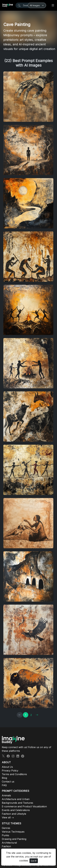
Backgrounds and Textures (17, 803)
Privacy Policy (10, 771)
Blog (4, 778)
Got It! (34, 861)
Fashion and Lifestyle (14, 814)
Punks (5, 835)
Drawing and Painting (14, 839)
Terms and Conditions (14, 774)
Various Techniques (13, 832)
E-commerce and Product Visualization (24, 806)
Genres (6, 828)
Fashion (6, 846)
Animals (6, 795)
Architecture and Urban (16, 799)
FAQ (4, 785)
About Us (7, 767)
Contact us (8, 782)
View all (6, 817)
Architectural (9, 843)
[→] (37, 715)
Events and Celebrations (16, 810)
